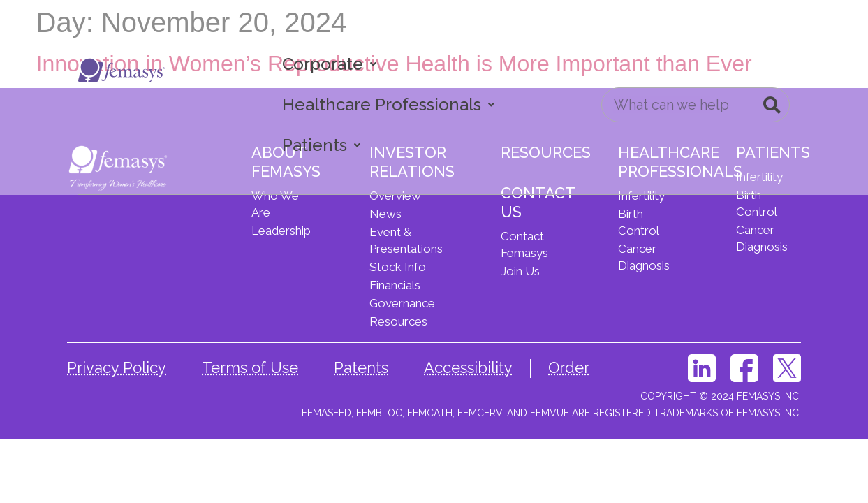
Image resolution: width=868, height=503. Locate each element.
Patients (321, 145)
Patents (361, 367)
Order (569, 367)
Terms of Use (250, 367)
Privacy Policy (117, 367)
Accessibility (468, 367)
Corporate (329, 64)
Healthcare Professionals (388, 104)
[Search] (772, 105)
